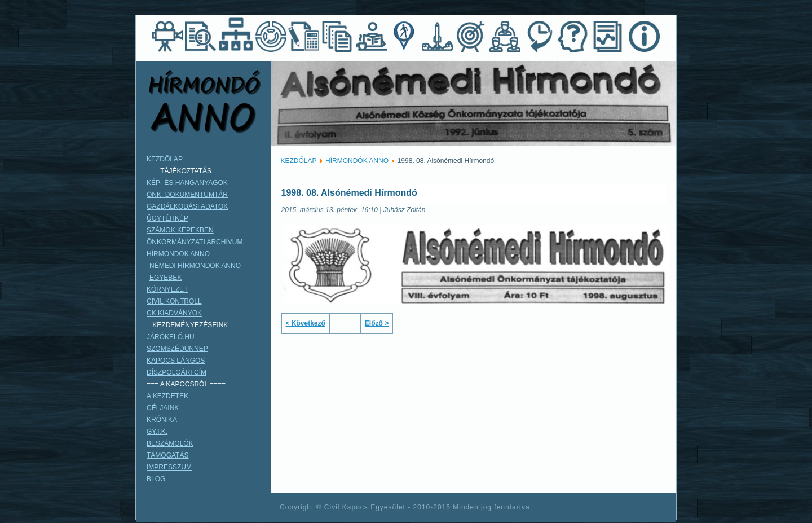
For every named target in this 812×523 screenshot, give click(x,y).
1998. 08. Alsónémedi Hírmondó (349, 193)
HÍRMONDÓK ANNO (357, 161)
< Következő (306, 323)
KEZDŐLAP (299, 161)
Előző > (377, 323)
